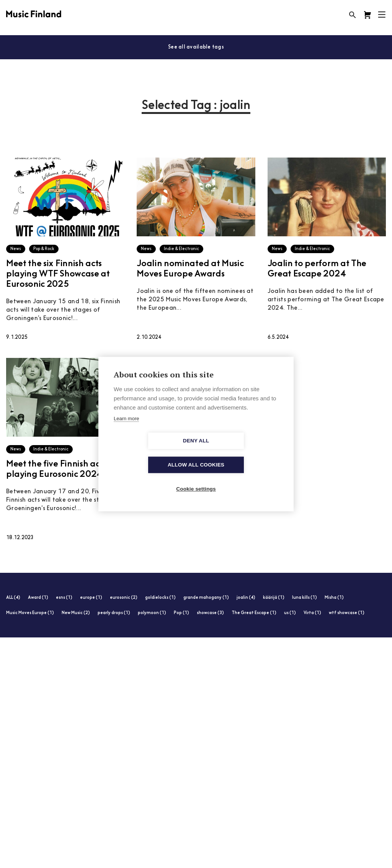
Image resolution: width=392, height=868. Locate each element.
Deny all (152, 453)
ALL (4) (13, 598)
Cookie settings (196, 477)
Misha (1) (334, 598)
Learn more (126, 431)
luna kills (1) (305, 598)
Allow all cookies (240, 453)
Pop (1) (181, 613)
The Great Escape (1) (254, 613)
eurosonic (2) (124, 598)
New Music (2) (76, 613)
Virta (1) (312, 613)
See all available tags (196, 47)
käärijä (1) (274, 598)
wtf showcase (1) (347, 613)
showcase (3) (210, 613)
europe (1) (91, 598)
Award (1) (38, 598)
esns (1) (64, 598)
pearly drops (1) (114, 613)
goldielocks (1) (160, 598)
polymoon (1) (152, 613)
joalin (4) (246, 598)
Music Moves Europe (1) (30, 613)
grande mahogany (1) (206, 598)
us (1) (290, 613)
